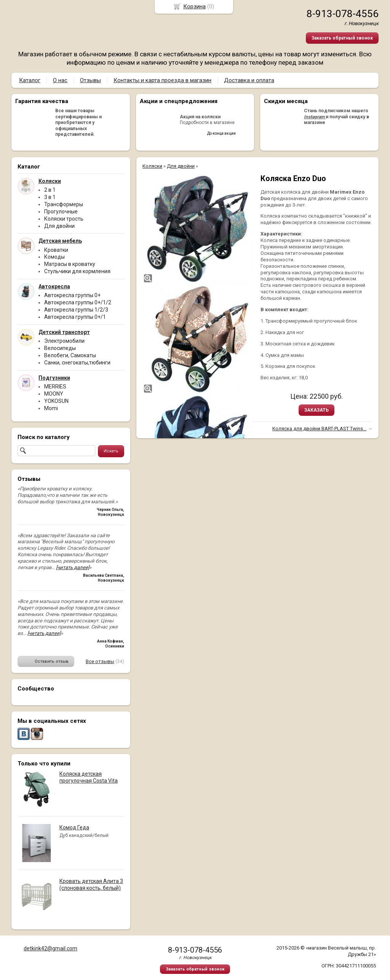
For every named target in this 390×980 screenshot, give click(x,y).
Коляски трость (64, 219)
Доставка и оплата (249, 80)
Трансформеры (64, 204)
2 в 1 (50, 190)
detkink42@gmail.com (50, 948)
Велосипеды (60, 348)
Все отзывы (100, 661)
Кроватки (56, 250)
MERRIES (55, 387)
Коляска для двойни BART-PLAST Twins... (319, 429)
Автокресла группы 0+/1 (75, 317)
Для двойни (59, 226)
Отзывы (90, 80)
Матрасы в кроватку (70, 264)
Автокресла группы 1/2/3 (76, 310)
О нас (60, 80)
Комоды (54, 257)
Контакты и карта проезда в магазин (162, 80)
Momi (51, 408)
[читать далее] (73, 567)
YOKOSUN (56, 401)
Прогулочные (61, 212)
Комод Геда (74, 827)
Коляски (152, 166)
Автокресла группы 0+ (72, 295)
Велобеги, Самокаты (70, 355)
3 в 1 (50, 197)
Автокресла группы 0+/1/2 (78, 302)
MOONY (54, 394)
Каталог (30, 80)
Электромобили (64, 341)
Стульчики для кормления (77, 271)
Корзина (194, 6)
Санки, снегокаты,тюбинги (77, 363)
